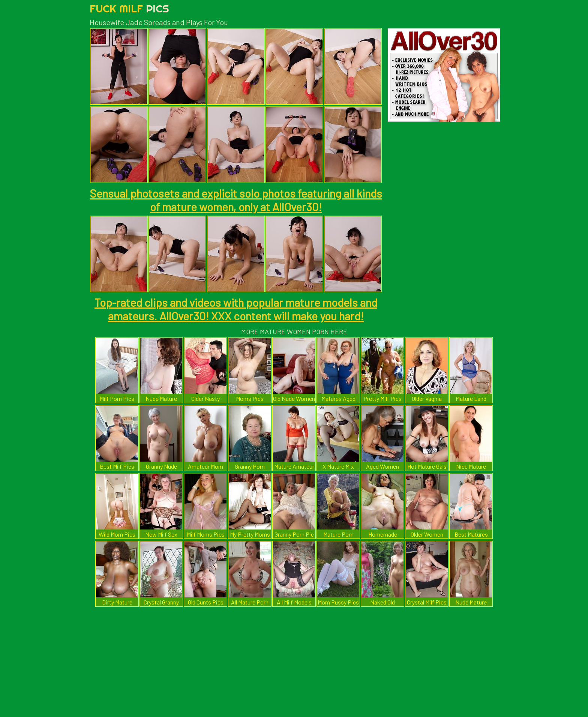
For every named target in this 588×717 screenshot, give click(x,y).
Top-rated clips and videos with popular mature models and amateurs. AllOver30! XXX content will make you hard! (236, 309)
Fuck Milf (129, 8)
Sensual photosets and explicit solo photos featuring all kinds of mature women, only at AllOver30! (236, 200)
